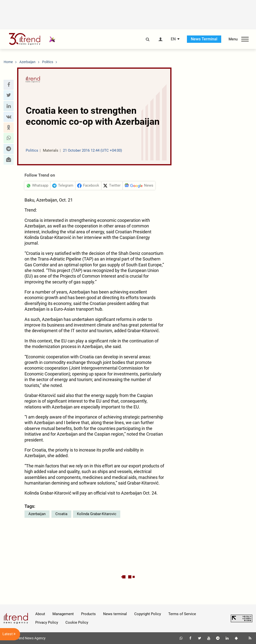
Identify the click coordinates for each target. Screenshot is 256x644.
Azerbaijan (37, 514)
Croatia (61, 514)
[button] (9, 85)
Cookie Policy (77, 622)
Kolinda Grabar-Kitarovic (97, 514)
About (40, 614)
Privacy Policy (47, 622)
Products (88, 614)
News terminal (115, 614)
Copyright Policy (148, 614)
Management (63, 614)
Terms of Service (182, 614)
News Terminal (204, 39)
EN (173, 39)
